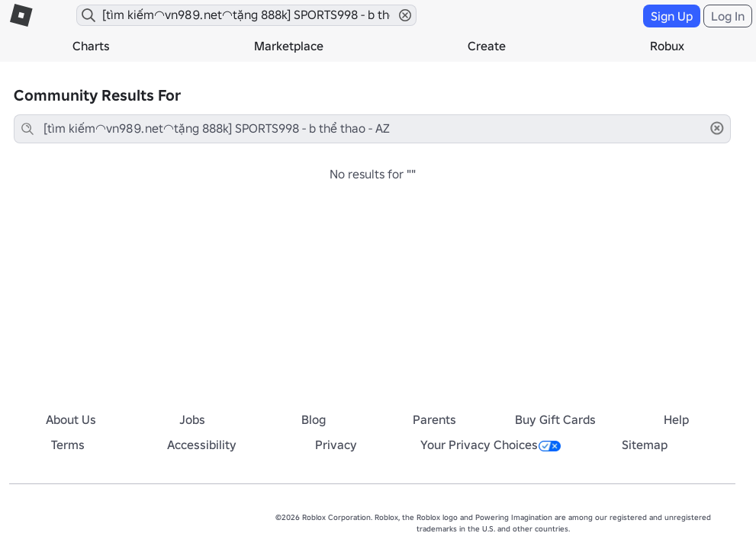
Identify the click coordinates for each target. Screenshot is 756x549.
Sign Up (672, 16)
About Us (71, 419)
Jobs (192, 419)
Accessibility (202, 445)
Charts (91, 46)
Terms (68, 445)
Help (676, 419)
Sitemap (645, 445)
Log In (728, 16)
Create (487, 46)
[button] (405, 15)
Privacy (336, 445)
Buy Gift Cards (555, 419)
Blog (314, 419)
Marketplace (289, 46)
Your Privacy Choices (491, 445)
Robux (667, 46)
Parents (434, 419)
